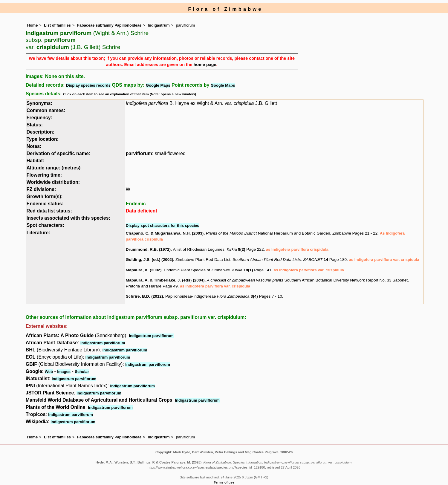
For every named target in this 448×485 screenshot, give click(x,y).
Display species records (88, 85)
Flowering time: (44, 175)
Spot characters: (45, 225)
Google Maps (158, 85)
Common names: (46, 110)
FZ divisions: (41, 189)
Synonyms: (39, 103)
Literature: (38, 233)
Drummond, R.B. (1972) (148, 249)
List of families (57, 25)
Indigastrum (159, 25)
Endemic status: (45, 204)
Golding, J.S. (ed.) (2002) (150, 260)
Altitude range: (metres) (53, 168)
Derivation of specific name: (58, 153)
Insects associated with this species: (68, 218)
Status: (35, 125)
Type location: (43, 139)
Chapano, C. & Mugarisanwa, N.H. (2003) (165, 233)
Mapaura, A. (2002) (144, 270)
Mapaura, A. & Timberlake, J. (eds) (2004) (165, 280)
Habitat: (36, 161)
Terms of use (224, 482)
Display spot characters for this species (163, 225)
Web (49, 372)
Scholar (82, 372)
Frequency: (39, 118)
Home (33, 25)
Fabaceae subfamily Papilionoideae (109, 25)
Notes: (34, 146)
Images (64, 372)
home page (205, 65)
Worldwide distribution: (53, 182)
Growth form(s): (45, 196)
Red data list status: (49, 211)
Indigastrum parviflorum (151, 336)
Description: (40, 132)
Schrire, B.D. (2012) (145, 296)
